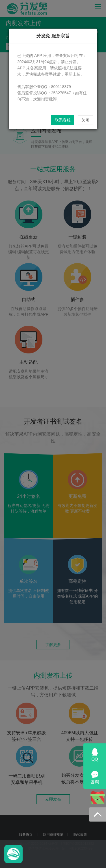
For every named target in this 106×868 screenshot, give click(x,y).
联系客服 (63, 120)
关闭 (85, 120)
